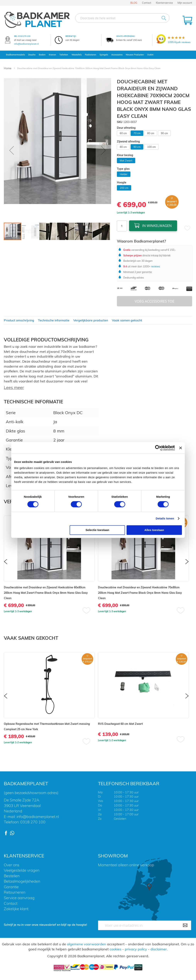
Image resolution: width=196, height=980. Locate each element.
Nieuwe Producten (135, 55)
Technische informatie (54, 320)
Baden (42, 55)
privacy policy (136, 949)
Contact (147, 3)
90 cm (164, 133)
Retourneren (15, 892)
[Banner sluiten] (181, 448)
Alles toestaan (154, 530)
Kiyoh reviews (179, 42)
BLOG (134, 3)
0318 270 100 (24, 36)
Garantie (11, 887)
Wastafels (77, 55)
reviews (155, 266)
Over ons (12, 865)
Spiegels (104, 55)
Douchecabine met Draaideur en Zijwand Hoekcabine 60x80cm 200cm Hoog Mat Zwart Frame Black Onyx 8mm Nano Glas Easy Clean (46, 593)
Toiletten (64, 55)
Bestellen (12, 876)
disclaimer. (159, 949)
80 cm (151, 133)
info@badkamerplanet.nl (26, 44)
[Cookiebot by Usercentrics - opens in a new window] (158, 448)
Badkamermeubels (15, 55)
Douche (32, 55)
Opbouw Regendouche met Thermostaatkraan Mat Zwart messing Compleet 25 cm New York (47, 727)
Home (8, 68)
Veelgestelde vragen (22, 870)
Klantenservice (164, 3)
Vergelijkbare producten (91, 320)
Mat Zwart (126, 161)
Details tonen (165, 518)
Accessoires (117, 55)
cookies (115, 949)
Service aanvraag (19, 898)
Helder (124, 174)
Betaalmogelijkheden (22, 881)
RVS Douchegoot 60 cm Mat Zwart (120, 724)
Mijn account (185, 3)
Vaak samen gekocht (127, 320)
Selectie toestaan (98, 530)
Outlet (150, 55)
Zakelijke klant (16, 909)
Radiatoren (91, 55)
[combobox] (122, 18)
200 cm (124, 188)
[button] (12, 150)
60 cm (123, 133)
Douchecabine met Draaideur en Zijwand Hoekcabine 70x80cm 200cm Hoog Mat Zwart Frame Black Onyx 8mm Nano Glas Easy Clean (140, 593)
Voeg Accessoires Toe (154, 301)
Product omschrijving (19, 320)
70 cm (137, 133)
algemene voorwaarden (87, 944)
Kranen (52, 55)
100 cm (151, 147)
